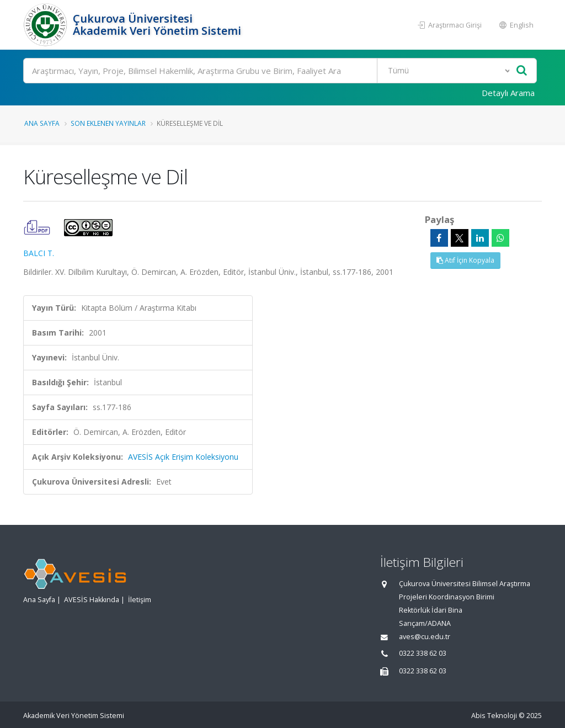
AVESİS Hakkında (92, 600)
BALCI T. (39, 253)
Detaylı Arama (508, 93)
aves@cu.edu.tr (425, 637)
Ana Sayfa (42, 123)
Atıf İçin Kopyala (465, 260)
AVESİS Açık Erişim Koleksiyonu (183, 457)
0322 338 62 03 (423, 653)
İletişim (140, 600)
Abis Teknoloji (494, 716)
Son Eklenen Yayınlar (108, 123)
